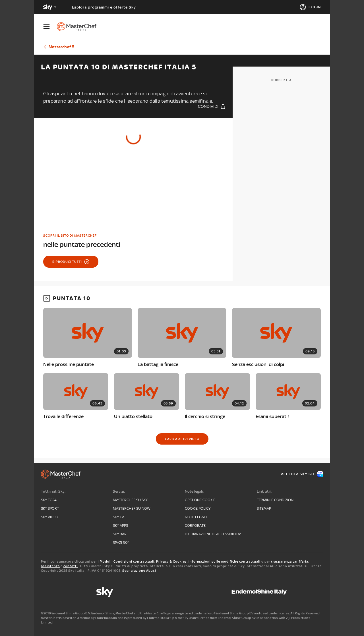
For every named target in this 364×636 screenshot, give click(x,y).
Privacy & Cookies (171, 561)
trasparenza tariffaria (290, 561)
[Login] (310, 7)
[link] (133, 241)
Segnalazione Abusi (139, 571)
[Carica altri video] (182, 439)
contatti (71, 566)
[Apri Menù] (50, 27)
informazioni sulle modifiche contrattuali (225, 561)
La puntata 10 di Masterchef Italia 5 (119, 67)
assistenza (50, 566)
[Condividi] (212, 106)
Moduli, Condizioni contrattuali (127, 561)
